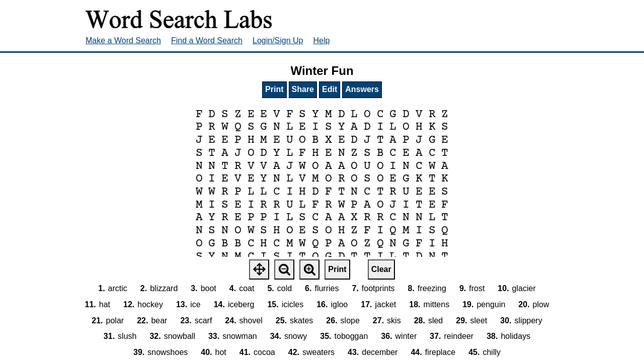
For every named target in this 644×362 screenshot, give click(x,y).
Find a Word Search (207, 40)
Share (303, 89)
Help (322, 40)
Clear (381, 269)
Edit (330, 89)
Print (274, 89)
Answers (362, 89)
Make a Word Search (123, 40)
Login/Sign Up (278, 40)
